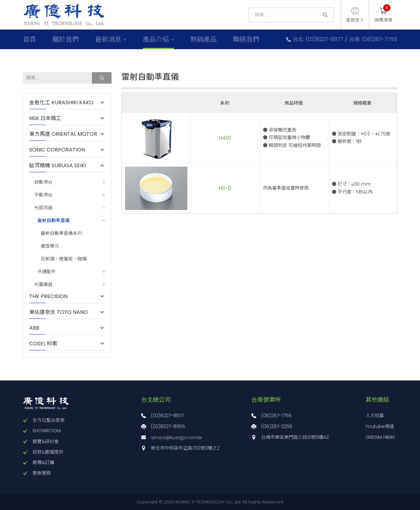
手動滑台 (43, 195)
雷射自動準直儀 (53, 220)
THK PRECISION (52, 296)
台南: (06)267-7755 (373, 39)
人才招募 (375, 416)
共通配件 (47, 272)
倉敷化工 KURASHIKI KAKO (61, 103)
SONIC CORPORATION (57, 150)
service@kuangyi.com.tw (177, 437)
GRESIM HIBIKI (380, 437)
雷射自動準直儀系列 (61, 233)
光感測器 (43, 208)
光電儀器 (43, 285)
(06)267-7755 (276, 416)
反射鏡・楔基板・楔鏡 (64, 259)
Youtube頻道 (380, 426)
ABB (38, 328)
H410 (225, 138)
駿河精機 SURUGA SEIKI (58, 166)
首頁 (30, 39)
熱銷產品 (203, 39)
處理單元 (50, 246)
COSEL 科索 (43, 344)
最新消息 (108, 39)
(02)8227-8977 (167, 416)
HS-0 (225, 188)
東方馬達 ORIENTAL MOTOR (63, 134)
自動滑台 (43, 182)
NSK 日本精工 (45, 118)
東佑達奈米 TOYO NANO (59, 312)
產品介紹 (156, 39)
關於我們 (66, 39)
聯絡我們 (246, 39)
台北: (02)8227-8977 (318, 39)
